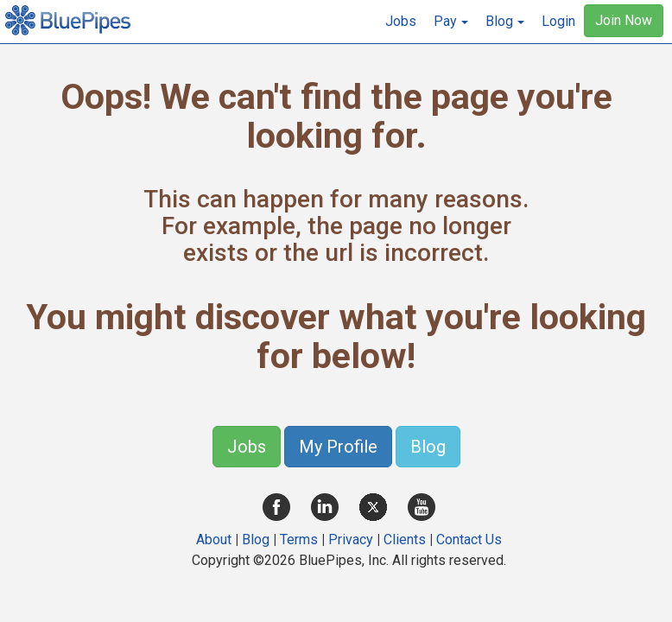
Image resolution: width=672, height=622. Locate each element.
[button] (451, 22)
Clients (405, 539)
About (214, 539)
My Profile (338, 447)
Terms (299, 539)
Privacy (351, 539)
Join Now (624, 20)
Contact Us (469, 539)
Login (558, 21)
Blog (428, 447)
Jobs (401, 21)
